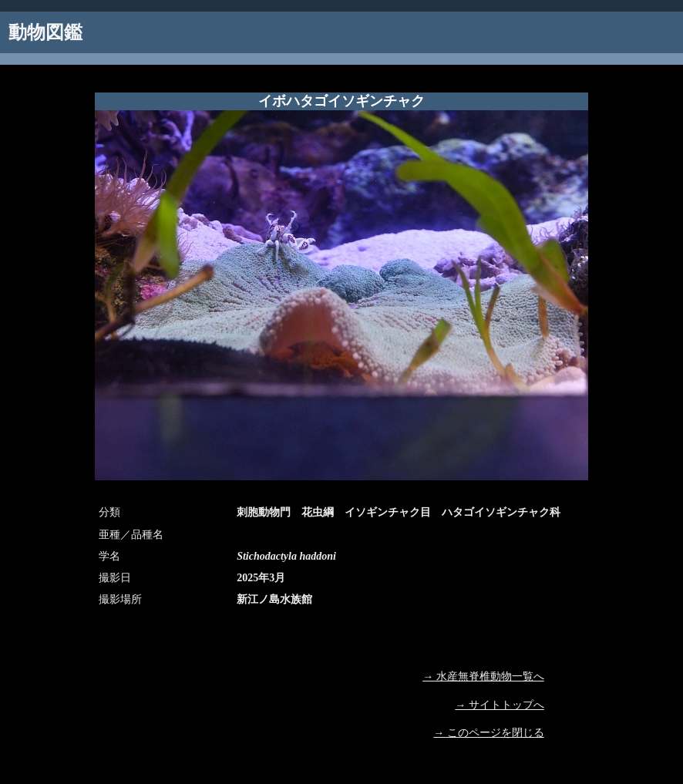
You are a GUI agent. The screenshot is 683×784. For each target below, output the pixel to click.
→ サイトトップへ (500, 705)
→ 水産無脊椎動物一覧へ (483, 676)
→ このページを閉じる (489, 733)
